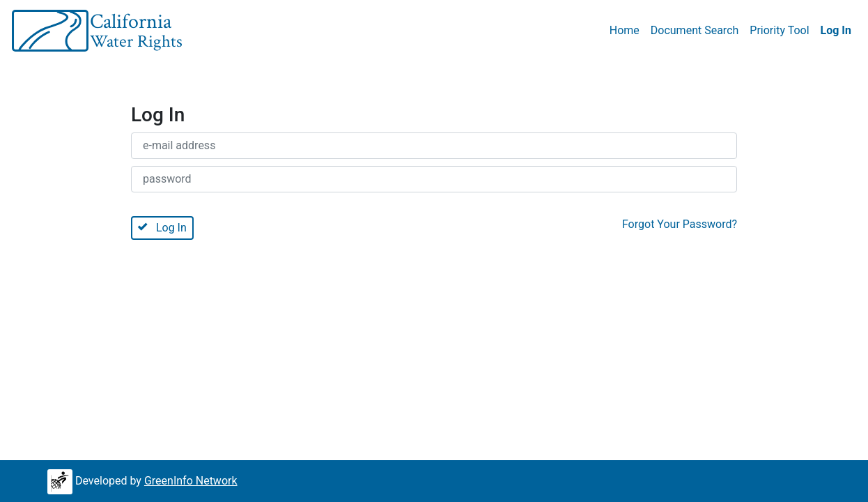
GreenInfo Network (191, 481)
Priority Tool (779, 30)
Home (625, 30)
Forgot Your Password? (680, 224)
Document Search (695, 30)
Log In (836, 30)
